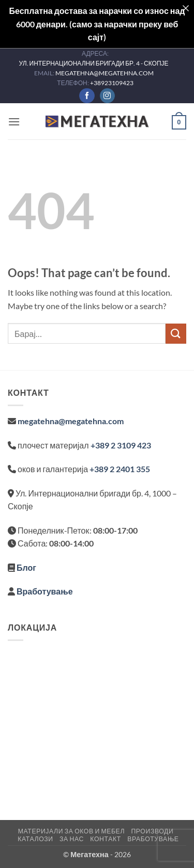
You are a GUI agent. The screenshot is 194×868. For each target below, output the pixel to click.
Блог (26, 567)
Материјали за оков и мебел (71, 831)
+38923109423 (112, 83)
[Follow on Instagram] (107, 96)
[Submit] (176, 334)
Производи (152, 831)
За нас (72, 839)
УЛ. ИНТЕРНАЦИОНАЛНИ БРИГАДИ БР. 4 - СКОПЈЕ (94, 63)
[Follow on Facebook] (87, 96)
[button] (14, 122)
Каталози (35, 839)
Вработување (45, 591)
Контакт (105, 839)
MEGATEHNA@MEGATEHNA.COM (105, 73)
